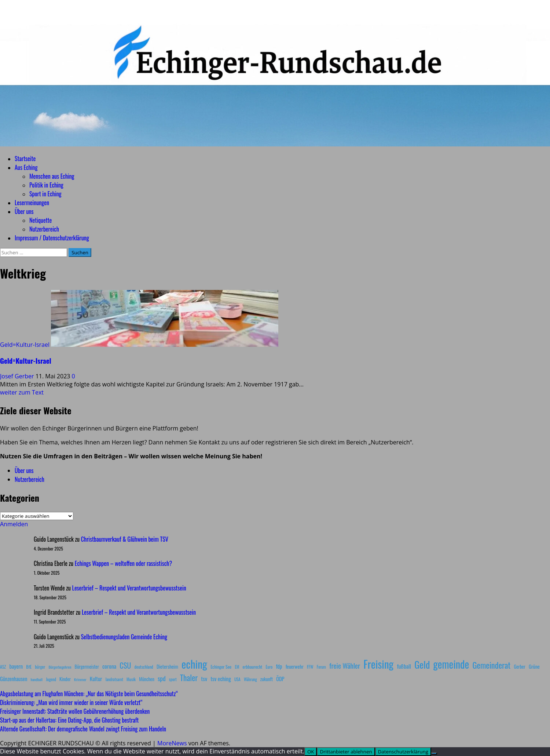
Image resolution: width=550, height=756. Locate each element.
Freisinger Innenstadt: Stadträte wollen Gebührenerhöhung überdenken (75, 711)
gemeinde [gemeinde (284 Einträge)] (451, 664)
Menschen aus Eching (52, 176)
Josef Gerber (18, 376)
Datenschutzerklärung (403, 752)
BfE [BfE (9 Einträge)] (29, 667)
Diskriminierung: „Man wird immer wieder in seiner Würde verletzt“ (71, 702)
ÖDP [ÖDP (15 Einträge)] (280, 679)
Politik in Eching (46, 185)
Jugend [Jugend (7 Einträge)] (51, 679)
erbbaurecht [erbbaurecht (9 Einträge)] (253, 667)
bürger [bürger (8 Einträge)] (40, 667)
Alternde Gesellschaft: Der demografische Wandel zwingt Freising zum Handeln (83, 729)
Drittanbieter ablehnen (346, 752)
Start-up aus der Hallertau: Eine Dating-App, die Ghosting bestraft (69, 720)
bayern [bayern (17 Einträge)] (16, 666)
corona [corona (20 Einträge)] (109, 666)
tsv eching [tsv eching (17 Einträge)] (221, 679)
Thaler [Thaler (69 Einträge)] (189, 677)
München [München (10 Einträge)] (146, 679)
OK (311, 752)
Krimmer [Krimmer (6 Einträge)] (80, 679)
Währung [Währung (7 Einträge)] (250, 679)
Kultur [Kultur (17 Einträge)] (96, 679)
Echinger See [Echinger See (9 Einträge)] (221, 667)
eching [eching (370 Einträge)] (194, 664)
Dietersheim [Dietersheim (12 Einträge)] (167, 666)
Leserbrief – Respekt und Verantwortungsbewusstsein (129, 588)
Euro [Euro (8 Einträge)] (269, 667)
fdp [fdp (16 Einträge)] (279, 666)
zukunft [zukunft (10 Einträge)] (267, 679)
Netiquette (41, 220)
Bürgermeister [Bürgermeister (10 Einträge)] (87, 667)
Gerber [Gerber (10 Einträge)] (519, 667)
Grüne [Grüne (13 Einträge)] (534, 666)
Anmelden (14, 524)
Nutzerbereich (44, 229)
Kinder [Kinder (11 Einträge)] (65, 679)
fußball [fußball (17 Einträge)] (404, 666)
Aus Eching (26, 167)
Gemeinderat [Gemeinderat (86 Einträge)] (491, 665)
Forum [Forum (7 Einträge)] (321, 667)
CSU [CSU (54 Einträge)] (125, 665)
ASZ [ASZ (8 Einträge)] (3, 667)
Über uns (24, 211)
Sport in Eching (45, 194)
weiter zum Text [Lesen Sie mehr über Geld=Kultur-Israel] (22, 392)
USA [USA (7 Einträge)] (237, 679)
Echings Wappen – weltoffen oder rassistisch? (123, 563)
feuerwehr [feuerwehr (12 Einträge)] (295, 666)
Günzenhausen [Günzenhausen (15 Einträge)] (14, 679)
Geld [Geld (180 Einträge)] (422, 664)
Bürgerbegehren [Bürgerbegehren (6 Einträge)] (60, 667)
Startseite (25, 159)
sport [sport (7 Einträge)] (173, 679)
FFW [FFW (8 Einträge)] (310, 667)
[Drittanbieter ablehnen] (434, 753)
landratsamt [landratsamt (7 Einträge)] (114, 679)
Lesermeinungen (32, 203)
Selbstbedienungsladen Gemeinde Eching (124, 637)
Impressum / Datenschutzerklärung (52, 238)
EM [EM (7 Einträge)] (237, 667)
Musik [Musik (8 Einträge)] (131, 679)
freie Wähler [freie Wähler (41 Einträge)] (345, 665)
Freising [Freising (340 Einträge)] (378, 664)
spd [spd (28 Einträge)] (162, 678)
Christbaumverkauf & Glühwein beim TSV (125, 539)
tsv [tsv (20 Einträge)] (204, 679)
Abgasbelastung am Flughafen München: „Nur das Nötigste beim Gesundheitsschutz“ (89, 694)
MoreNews (172, 743)
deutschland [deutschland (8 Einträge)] (144, 667)
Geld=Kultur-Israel (25, 345)
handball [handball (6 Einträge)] (36, 679)
